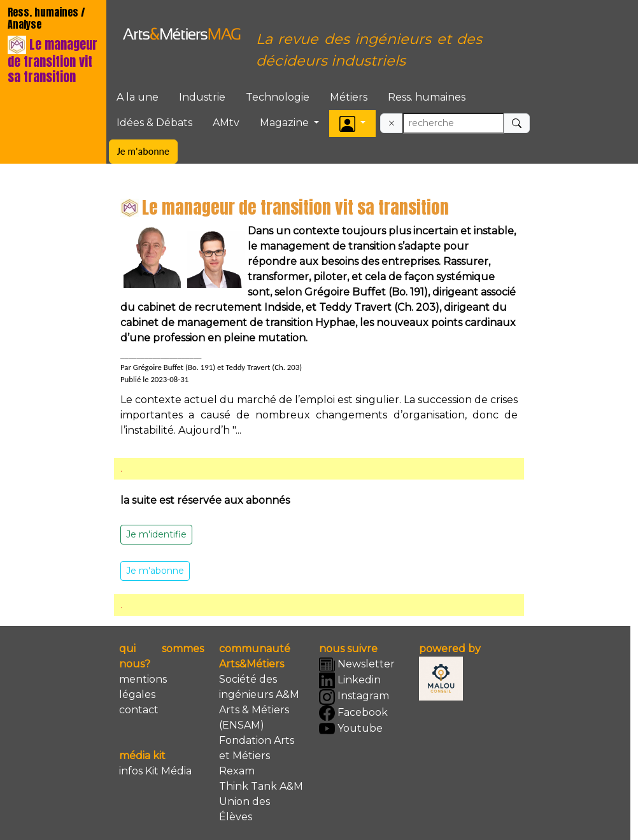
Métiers (349, 97)
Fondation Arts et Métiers (257, 748)
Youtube (351, 729)
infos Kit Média (155, 771)
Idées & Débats (154, 123)
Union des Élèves (245, 809)
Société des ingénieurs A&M (259, 687)
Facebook (353, 713)
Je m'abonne (143, 151)
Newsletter (357, 665)
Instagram (354, 697)
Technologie (278, 97)
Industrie (202, 97)
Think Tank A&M (261, 786)
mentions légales (143, 687)
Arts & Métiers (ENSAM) (254, 717)
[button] (352, 123)
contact (139, 710)
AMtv (226, 123)
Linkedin (350, 680)
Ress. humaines (427, 97)
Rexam (237, 771)
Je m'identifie (156, 534)
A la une (138, 97)
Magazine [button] (286, 123)
